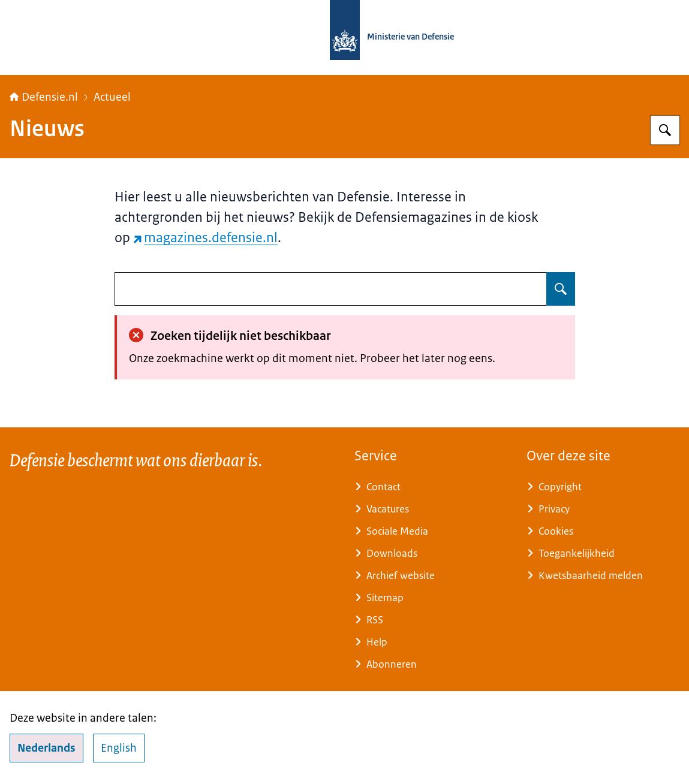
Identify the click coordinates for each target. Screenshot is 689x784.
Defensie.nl (44, 97)
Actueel (112, 97)
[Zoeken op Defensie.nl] (665, 130)
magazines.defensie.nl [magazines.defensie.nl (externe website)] (206, 238)
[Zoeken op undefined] (561, 289)
